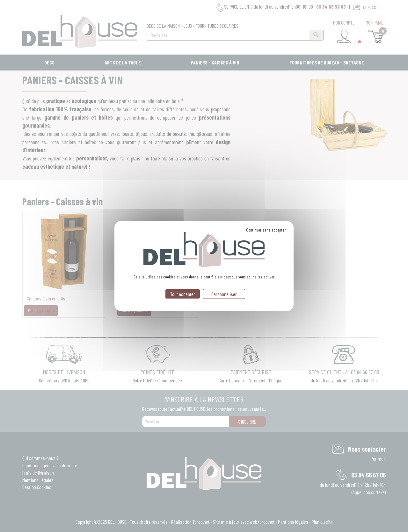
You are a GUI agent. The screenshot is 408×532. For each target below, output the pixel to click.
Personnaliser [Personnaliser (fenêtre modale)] (224, 294)
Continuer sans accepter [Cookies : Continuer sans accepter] (266, 230)
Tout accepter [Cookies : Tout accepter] (183, 294)
